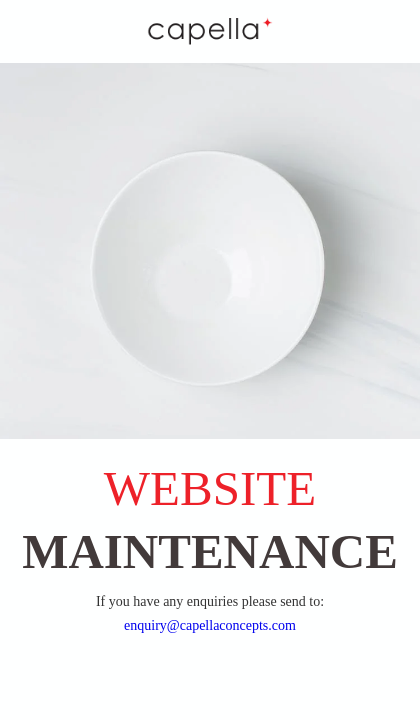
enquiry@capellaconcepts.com (210, 625)
